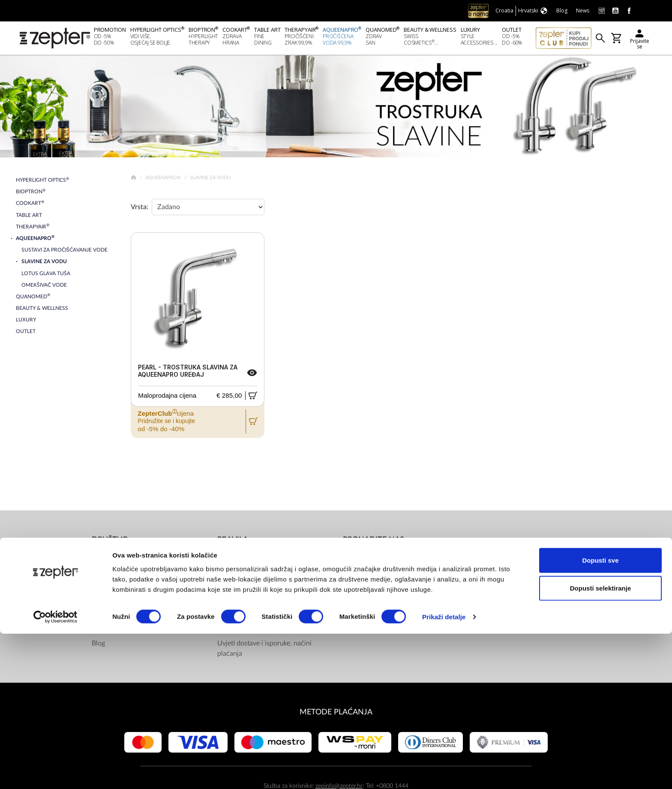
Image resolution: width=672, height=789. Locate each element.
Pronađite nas (373, 542)
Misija (101, 577)
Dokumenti (234, 560)
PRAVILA (233, 542)
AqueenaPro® (164, 180)
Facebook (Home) (380, 560)
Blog (98, 646)
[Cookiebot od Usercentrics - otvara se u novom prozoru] (55, 772)
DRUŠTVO (110, 542)
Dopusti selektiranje (601, 743)
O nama (103, 560)
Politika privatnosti (245, 577)
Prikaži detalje (444, 772)
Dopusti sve (600, 715)
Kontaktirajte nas (117, 612)
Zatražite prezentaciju (124, 629)
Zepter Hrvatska (116, 594)
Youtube (366, 577)
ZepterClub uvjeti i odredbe (258, 594)
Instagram (369, 594)
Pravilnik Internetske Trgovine (261, 629)
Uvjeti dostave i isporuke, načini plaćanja (264, 651)
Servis (226, 612)
